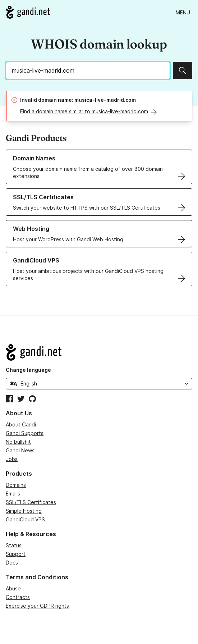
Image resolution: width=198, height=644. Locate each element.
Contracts (18, 597)
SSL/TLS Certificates (31, 502)
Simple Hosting (24, 511)
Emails (13, 494)
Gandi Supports (25, 433)
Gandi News (20, 450)
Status (14, 545)
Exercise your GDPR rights (37, 606)
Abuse (13, 588)
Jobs (12, 459)
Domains (16, 485)
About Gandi (21, 424)
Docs (12, 563)
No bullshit (18, 442)
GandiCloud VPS (25, 519)
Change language (28, 370)
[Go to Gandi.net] (28, 12)
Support (16, 554)
